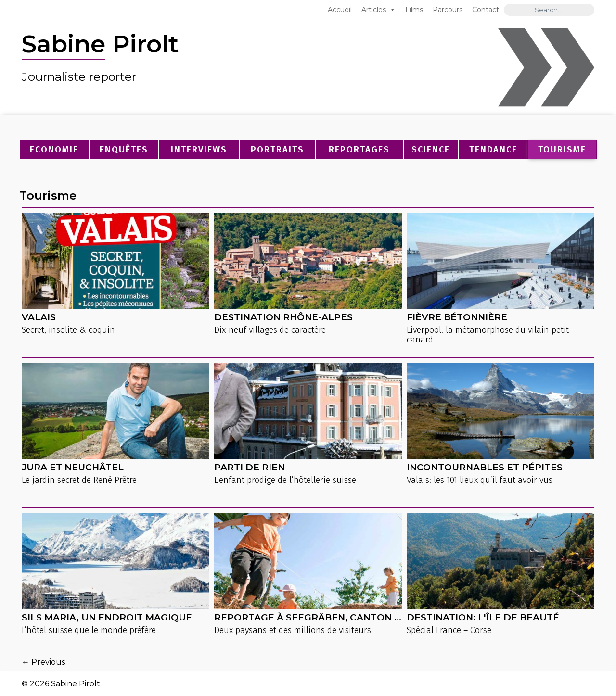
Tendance (493, 150)
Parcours (448, 10)
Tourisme (562, 150)
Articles (374, 10)
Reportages (359, 150)
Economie (54, 150)
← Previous (43, 662)
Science (431, 150)
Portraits (277, 150)
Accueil (340, 10)
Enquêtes (124, 150)
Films (414, 10)
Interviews (199, 150)
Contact (486, 10)
